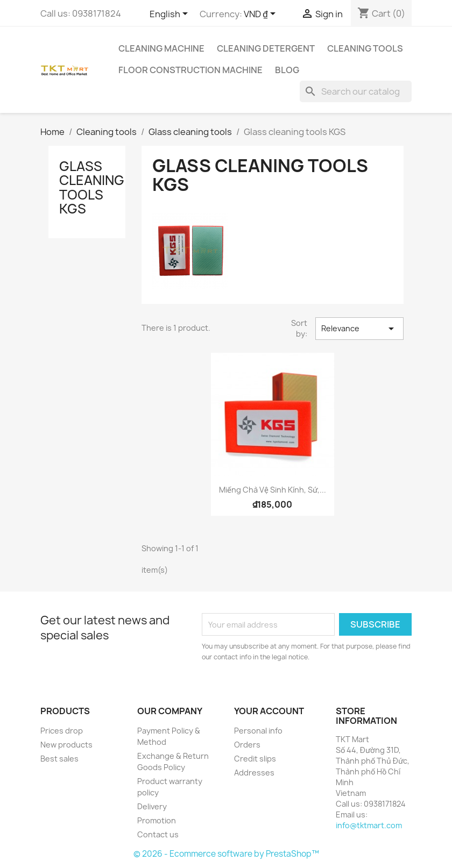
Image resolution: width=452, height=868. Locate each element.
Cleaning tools (365, 48)
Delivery (152, 806)
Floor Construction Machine (190, 70)
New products (66, 745)
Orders (247, 745)
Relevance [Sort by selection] (359, 329)
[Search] (356, 91)
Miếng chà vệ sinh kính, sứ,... (273, 490)
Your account (269, 711)
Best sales (59, 759)
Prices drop (62, 731)
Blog (287, 70)
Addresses (254, 773)
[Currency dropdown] (262, 15)
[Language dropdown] (171, 15)
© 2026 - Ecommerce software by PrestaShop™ (226, 854)
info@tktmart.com (369, 825)
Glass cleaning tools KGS (92, 187)
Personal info (258, 731)
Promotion (157, 820)
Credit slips (255, 759)
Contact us (158, 834)
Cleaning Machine (161, 48)
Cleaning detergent (266, 48)
